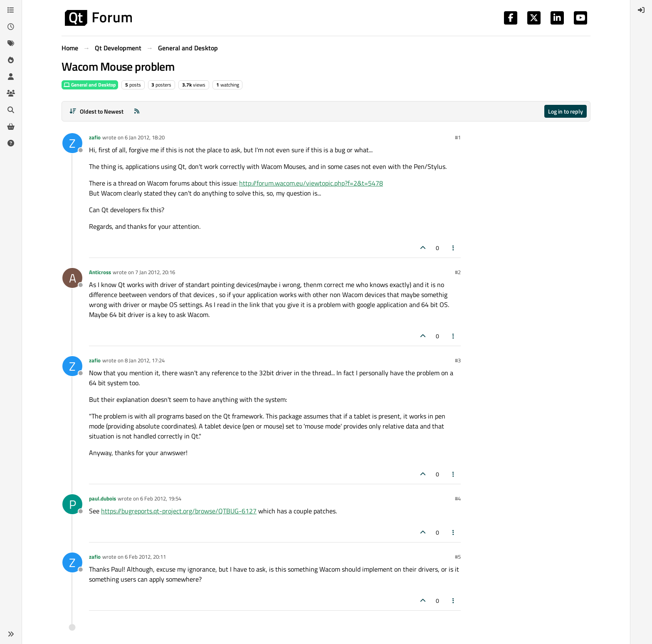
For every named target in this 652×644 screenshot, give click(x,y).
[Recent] (11, 27)
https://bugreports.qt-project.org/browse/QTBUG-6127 (179, 511)
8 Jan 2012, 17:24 (145, 360)
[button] (11, 634)
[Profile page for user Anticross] (72, 278)
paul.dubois (102, 498)
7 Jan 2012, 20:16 (155, 272)
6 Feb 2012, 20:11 (145, 557)
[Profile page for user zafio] (72, 143)
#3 (458, 360)
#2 (458, 272)
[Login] (641, 10)
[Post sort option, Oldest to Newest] (96, 111)
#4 (458, 498)
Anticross (100, 272)
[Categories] (11, 10)
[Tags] (11, 43)
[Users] (11, 77)
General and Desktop (90, 85)
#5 (458, 557)
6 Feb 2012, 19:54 (161, 498)
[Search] (11, 110)
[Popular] (11, 60)
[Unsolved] (11, 143)
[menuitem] (641, 10)
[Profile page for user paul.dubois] (72, 504)
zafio (95, 137)
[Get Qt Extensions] (11, 126)
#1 (458, 137)
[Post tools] (454, 248)
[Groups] (11, 93)
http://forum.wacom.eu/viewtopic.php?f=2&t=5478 (311, 183)
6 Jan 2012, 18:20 (145, 137)
